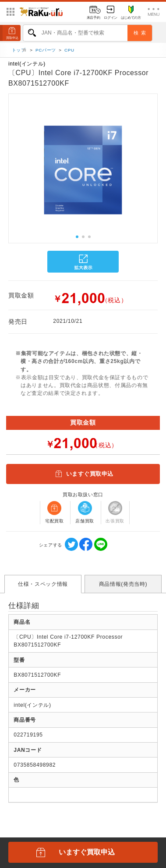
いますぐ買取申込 (83, 476)
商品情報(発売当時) (123, 586)
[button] (8, 172)
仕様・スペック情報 (43, 586)
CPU (69, 52)
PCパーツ (46, 52)
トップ (19, 52)
